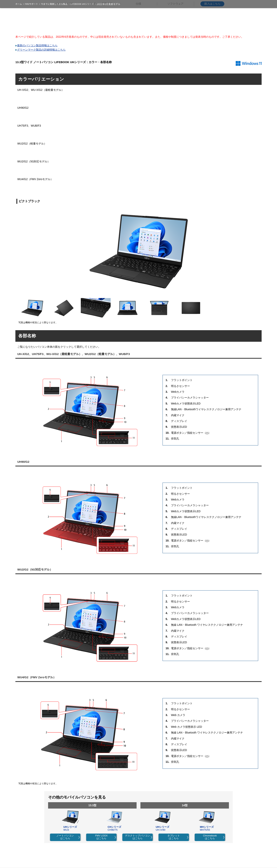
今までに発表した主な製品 (54, 4)
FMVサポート (31, 4)
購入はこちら (212, 24)
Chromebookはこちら (210, 837)
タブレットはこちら (174, 837)
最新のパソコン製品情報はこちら (37, 45)
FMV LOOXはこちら (101, 837)
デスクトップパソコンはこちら (138, 837)
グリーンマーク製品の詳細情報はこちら (41, 50)
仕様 (138, 24)
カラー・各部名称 (102, 24)
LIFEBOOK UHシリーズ (82, 4)
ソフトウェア (175, 24)
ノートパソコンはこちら (65, 837)
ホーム (19, 4)
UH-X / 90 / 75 (65, 24)
